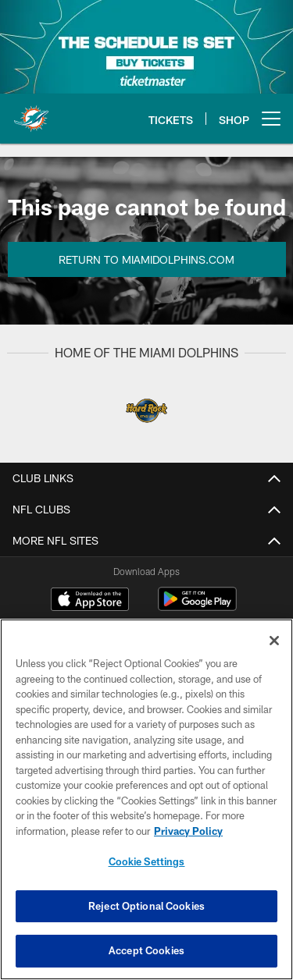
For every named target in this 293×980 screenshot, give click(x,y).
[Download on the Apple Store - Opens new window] (90, 601)
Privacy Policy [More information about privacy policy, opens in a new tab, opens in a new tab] (188, 831)
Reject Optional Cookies (146, 906)
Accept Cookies (146, 950)
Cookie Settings (147, 861)
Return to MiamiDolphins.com (146, 259)
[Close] (274, 641)
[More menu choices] (271, 119)
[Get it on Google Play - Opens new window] (197, 607)
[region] (146, 799)
